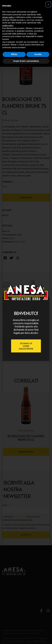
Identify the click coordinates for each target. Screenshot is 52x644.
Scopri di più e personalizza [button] (26, 61)
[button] (48, 4)
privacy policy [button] (8, 17)
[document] (26, 322)
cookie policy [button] (8, 25)
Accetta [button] (38, 54)
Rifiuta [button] (14, 54)
